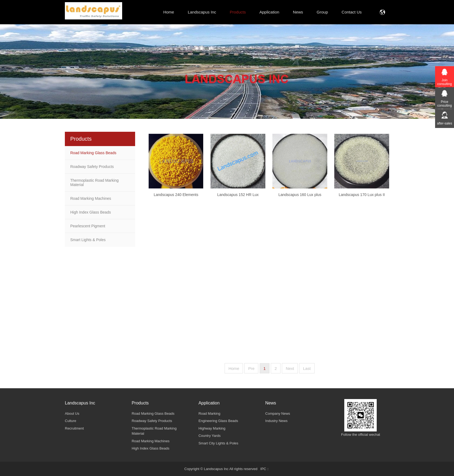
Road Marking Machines (91, 198)
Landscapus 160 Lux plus (300, 200)
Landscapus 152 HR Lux (238, 200)
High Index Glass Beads (91, 212)
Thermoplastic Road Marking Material (94, 183)
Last (307, 368)
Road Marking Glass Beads (93, 153)
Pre (251, 368)
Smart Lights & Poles (88, 240)
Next (290, 368)
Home (234, 368)
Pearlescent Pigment (88, 226)
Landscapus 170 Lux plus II (362, 200)
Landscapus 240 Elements (176, 200)
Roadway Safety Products (92, 167)
